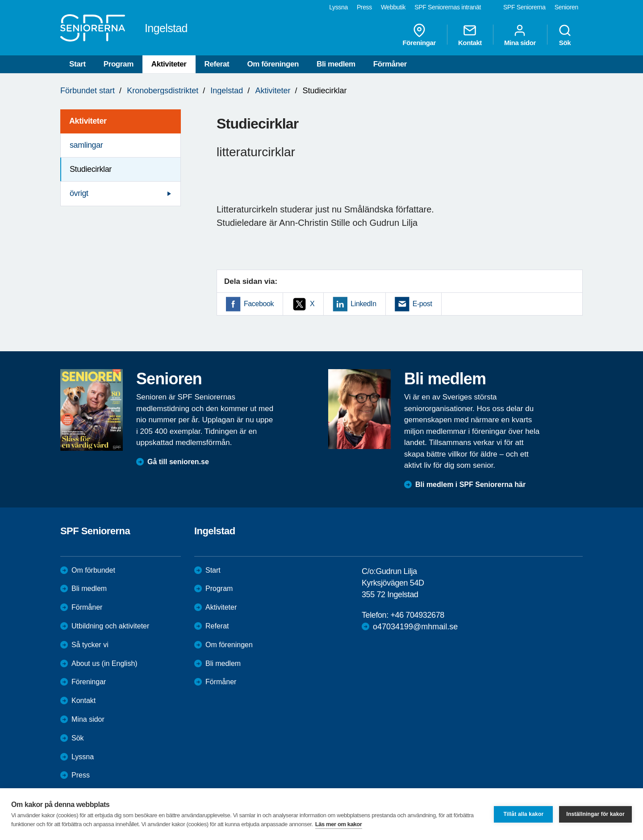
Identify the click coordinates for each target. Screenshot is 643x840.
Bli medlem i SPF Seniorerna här (470, 484)
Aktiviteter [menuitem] (88, 121)
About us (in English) (104, 663)
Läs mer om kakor (339, 824)
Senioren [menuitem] (566, 7)
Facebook (259, 304)
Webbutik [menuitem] (393, 7)
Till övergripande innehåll (0, 0)
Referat (217, 64)
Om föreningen (273, 64)
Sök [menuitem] (565, 35)
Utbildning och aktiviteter (110, 626)
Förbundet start (88, 91)
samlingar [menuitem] (86, 145)
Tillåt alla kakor (523, 814)
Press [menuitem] (364, 7)
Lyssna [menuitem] (338, 7)
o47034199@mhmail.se (415, 627)
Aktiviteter (169, 64)
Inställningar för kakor (595, 814)
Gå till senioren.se (178, 462)
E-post (422, 304)
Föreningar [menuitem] (419, 35)
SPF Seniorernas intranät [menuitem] (448, 7)
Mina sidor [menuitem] (520, 35)
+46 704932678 (417, 615)
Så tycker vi (90, 645)
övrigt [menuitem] (79, 193)
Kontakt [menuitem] (470, 35)
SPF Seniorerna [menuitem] (524, 7)
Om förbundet (93, 570)
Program (119, 64)
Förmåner (390, 64)
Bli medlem (336, 64)
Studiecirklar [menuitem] (91, 169)
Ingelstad (227, 91)
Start (77, 64)
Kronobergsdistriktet (163, 91)
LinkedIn (363, 304)
